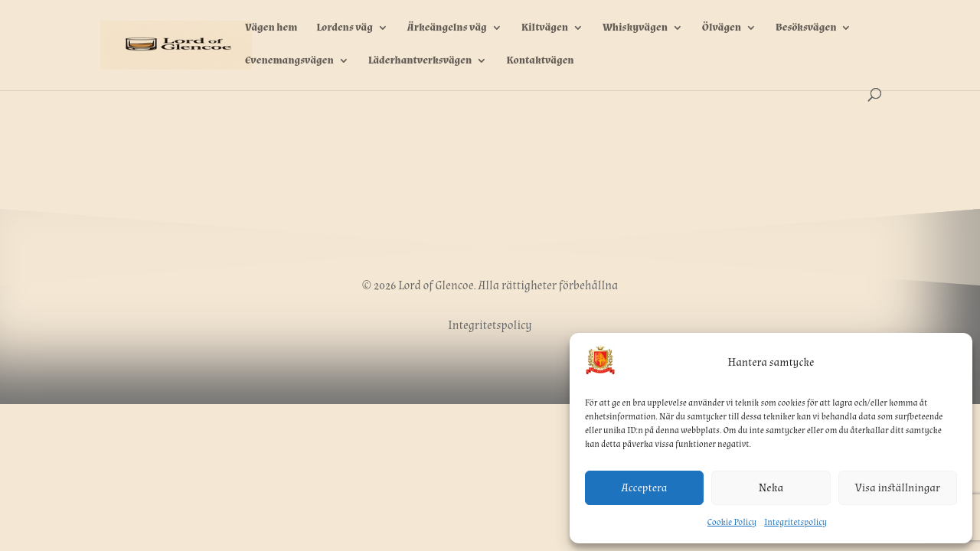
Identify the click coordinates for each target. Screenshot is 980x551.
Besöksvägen (806, 28)
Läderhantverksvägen (420, 61)
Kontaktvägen (540, 61)
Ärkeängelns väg (447, 28)
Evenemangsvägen (289, 61)
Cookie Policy (732, 522)
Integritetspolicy (795, 522)
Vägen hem (271, 28)
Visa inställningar (898, 488)
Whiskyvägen (635, 28)
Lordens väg (345, 28)
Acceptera (645, 488)
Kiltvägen (545, 28)
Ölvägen (722, 28)
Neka (771, 488)
